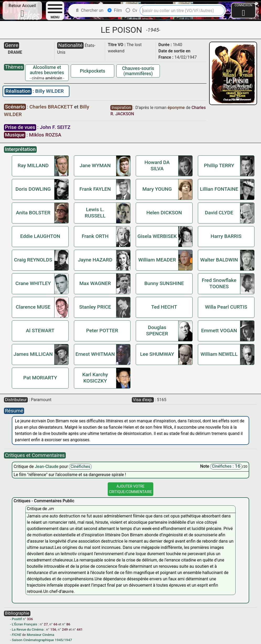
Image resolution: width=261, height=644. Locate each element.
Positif (17, 619)
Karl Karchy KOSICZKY (95, 378)
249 (65, 629)
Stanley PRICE (95, 307)
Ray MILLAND (33, 165)
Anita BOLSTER (33, 213)
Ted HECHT (164, 307)
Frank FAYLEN (95, 189)
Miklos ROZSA (45, 135)
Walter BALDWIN (219, 260)
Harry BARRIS (226, 236)
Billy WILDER (49, 91)
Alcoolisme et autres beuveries (47, 70)
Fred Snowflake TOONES (219, 283)
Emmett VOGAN (219, 331)
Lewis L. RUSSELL (95, 213)
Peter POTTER (102, 331)
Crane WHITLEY (33, 283)
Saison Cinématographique (33, 640)
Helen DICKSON (164, 213)
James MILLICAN (33, 354)
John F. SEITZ (55, 127)
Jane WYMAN (95, 165)
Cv (131, 10)
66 (55, 624)
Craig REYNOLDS (33, 260)
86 (68, 624)
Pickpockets (93, 71)
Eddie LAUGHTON (40, 236)
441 (80, 629)
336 (30, 619)
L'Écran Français (25, 624)
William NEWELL (219, 354)
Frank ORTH (95, 236)
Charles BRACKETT (52, 107)
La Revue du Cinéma (28, 629)
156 (53, 629)
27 (46, 624)
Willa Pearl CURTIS (226, 307)
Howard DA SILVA (157, 165)
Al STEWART (40, 331)
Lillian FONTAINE (219, 189)
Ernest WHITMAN (95, 354)
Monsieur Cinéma (40, 635)
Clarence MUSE (33, 307)
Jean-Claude (47, 466)
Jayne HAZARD (95, 260)
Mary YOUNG (157, 189)
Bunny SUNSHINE (164, 283)
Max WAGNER (95, 283)
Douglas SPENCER (157, 331)
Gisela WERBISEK (157, 236)
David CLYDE (219, 213)
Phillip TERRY (219, 165)
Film (115, 10)
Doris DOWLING (33, 189)
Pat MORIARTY (40, 378)
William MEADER (157, 260)
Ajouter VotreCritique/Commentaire (130, 489)
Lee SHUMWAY (157, 354)
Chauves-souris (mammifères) (138, 71)
